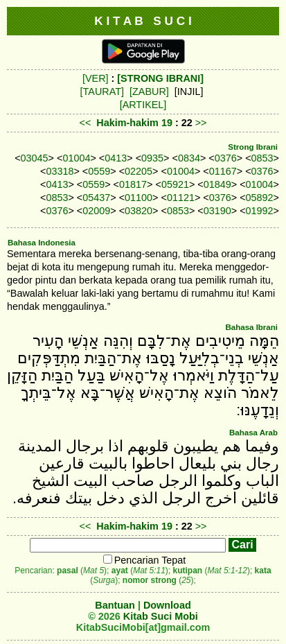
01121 (181, 198)
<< (85, 123)
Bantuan (115, 605)
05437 (96, 198)
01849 (217, 184)
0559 (99, 171)
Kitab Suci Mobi (161, 616)
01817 (133, 184)
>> (201, 123)
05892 (260, 198)
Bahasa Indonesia (42, 243)
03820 (138, 211)
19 (168, 123)
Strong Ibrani (253, 147)
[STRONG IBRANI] (160, 78)
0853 (262, 158)
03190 (217, 211)
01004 (76, 158)
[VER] (96, 78)
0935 (152, 158)
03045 (35, 158)
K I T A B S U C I (143, 21)
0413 (116, 158)
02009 (96, 211)
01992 (260, 211)
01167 (223, 171)
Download (167, 605)
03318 (60, 171)
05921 (175, 184)
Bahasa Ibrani (251, 327)
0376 (226, 158)
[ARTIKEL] (143, 105)
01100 (138, 198)
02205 (138, 171)
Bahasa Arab (253, 433)
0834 (189, 158)
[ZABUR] (149, 92)
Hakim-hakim (127, 123)
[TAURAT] (102, 92)
